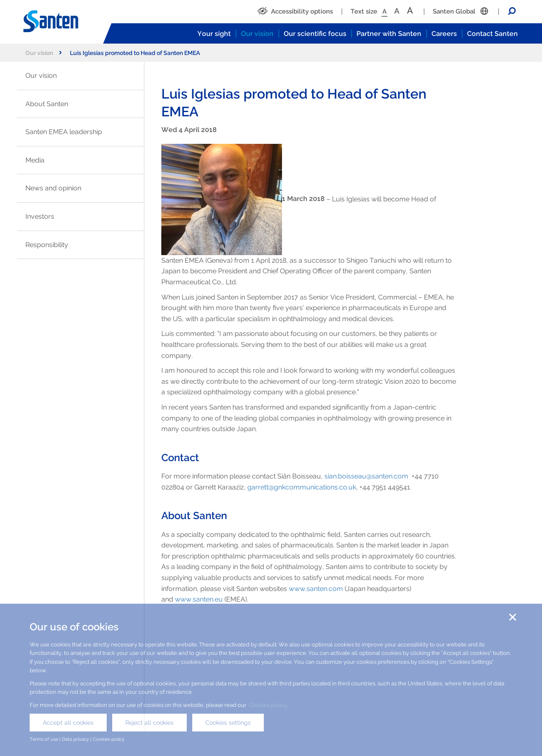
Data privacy (75, 739)
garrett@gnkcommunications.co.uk (302, 487)
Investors (40, 216)
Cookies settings (228, 723)
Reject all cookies (149, 723)
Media (35, 160)
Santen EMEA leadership (64, 132)
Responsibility (47, 245)
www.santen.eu (199, 599)
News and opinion (53, 188)
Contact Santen (492, 34)
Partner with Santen (389, 34)
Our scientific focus (315, 34)
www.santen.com (316, 589)
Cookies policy (268, 705)
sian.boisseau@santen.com (366, 476)
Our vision (257, 34)
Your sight (214, 34)
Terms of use (44, 739)
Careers (444, 34)
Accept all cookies (68, 723)
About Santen (47, 104)
